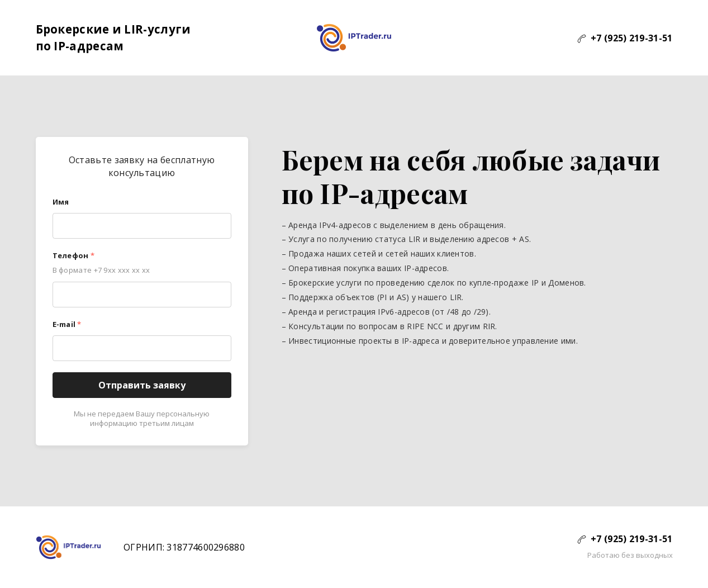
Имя (61, 202)
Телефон (73, 255)
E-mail (67, 324)
